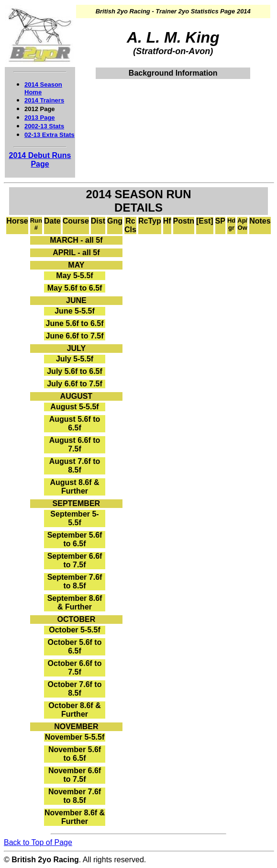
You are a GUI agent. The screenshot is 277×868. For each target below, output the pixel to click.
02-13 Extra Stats (50, 135)
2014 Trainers (44, 100)
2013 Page (40, 118)
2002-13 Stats (44, 126)
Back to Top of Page (38, 842)
